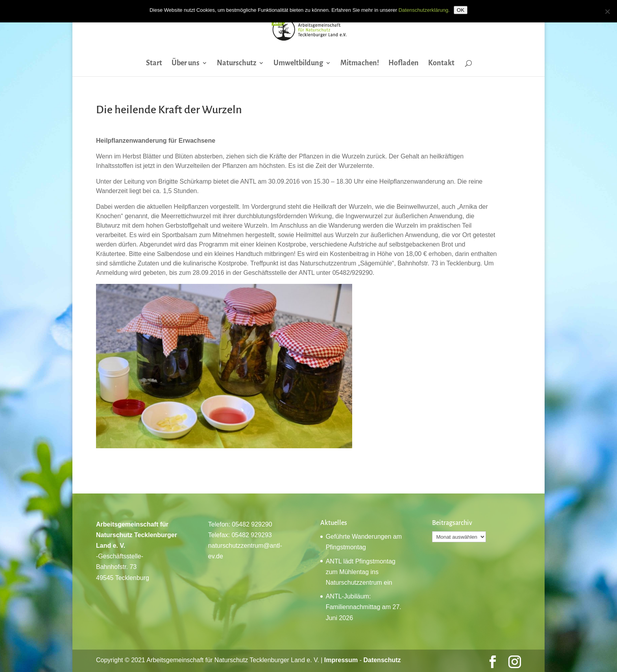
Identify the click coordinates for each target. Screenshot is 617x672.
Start (154, 64)
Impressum (341, 660)
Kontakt (441, 64)
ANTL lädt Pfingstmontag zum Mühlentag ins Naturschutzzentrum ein (361, 572)
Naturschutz (236, 64)
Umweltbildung (298, 64)
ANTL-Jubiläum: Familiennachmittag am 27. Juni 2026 (364, 607)
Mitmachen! (360, 64)
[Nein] (607, 11)
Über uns (186, 64)
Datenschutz (382, 660)
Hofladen (404, 64)
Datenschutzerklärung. (424, 10)
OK (461, 10)
